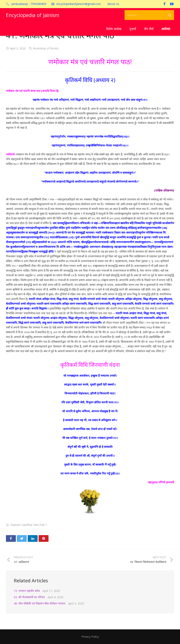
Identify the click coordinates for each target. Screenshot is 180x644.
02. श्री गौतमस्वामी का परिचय (29, 597)
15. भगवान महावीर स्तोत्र (27, 591)
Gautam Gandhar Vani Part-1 (29, 525)
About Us (113, 4)
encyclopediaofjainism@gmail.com (79, 4)
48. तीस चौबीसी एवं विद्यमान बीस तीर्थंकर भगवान (40, 603)
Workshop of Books (46, 48)
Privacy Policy (90, 637)
